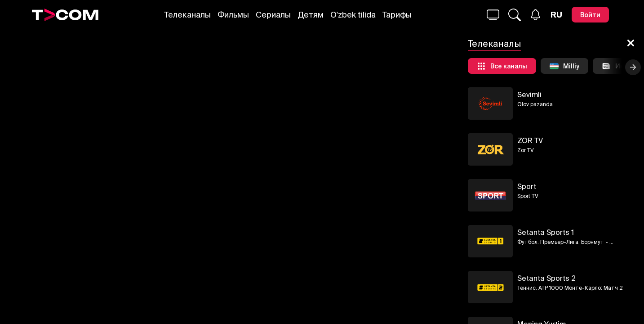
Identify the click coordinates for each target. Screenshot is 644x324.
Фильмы (233, 15)
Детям (311, 15)
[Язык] (556, 15)
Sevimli (529, 94)
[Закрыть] (631, 44)
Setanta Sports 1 (546, 232)
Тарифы (397, 15)
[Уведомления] (535, 15)
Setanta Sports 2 (546, 278)
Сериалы (273, 15)
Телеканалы (187, 15)
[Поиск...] (493, 15)
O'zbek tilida (353, 15)
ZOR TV (530, 140)
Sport (527, 186)
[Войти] (590, 15)
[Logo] (65, 15)
